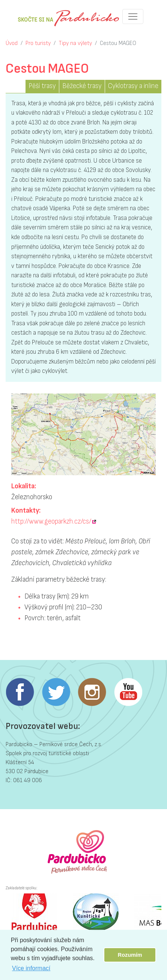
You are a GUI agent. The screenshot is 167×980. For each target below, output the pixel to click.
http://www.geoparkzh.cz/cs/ (51, 521)
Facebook (20, 692)
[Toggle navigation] (133, 16)
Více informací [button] (31, 968)
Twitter (56, 692)
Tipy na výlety (75, 43)
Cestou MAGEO (118, 43)
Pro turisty (38, 43)
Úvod (12, 43)
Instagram (92, 692)
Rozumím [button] (130, 955)
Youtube (128, 692)
